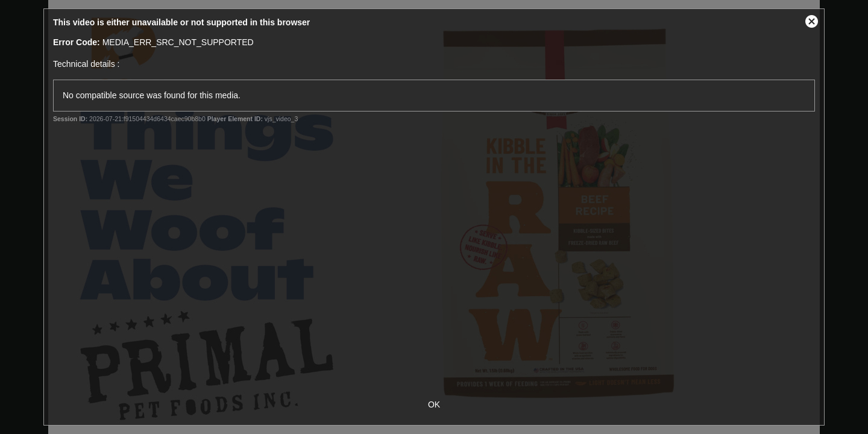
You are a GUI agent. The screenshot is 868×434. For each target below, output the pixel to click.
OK (434, 404)
